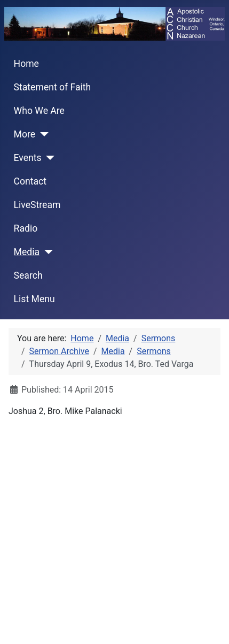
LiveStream (37, 205)
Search (28, 275)
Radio (26, 228)
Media (27, 252)
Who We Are (39, 111)
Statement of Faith (53, 87)
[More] (42, 134)
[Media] (46, 252)
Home (26, 64)
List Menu (34, 299)
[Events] (48, 158)
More (25, 134)
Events (28, 158)
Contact (30, 181)
